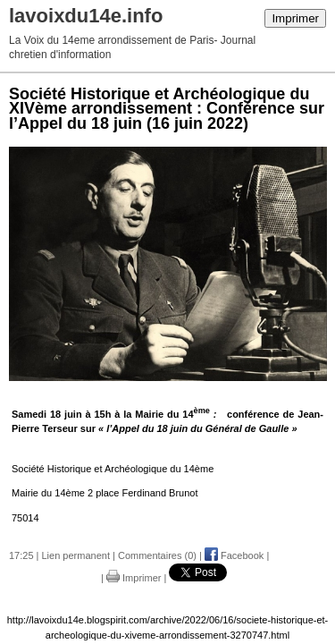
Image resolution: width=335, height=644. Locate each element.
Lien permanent (76, 555)
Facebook (234, 555)
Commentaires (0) (157, 555)
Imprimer (295, 18)
